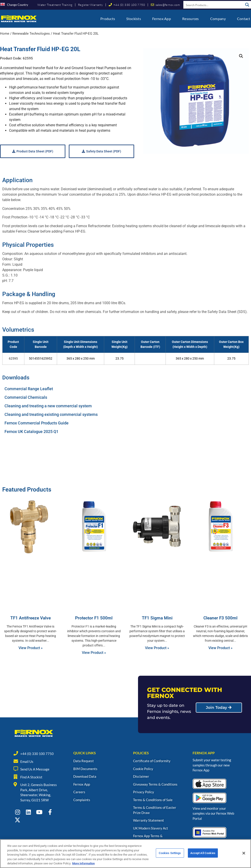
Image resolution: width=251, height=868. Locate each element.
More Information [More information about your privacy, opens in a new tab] (83, 865)
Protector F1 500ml (94, 618)
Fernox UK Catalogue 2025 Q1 (31, 432)
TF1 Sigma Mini (157, 618)
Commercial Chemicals (26, 397)
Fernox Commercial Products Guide (37, 423)
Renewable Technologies (31, 34)
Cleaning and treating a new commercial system (48, 406)
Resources (191, 19)
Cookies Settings (170, 854)
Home (5, 34)
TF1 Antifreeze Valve (31, 618)
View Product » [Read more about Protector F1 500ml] (94, 653)
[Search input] (214, 5)
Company (218, 19)
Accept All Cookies (203, 854)
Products (108, 19)
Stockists (134, 19)
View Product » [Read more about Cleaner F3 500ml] (220, 648)
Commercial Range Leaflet (29, 389)
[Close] (244, 854)
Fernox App (162, 19)
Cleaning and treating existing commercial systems (51, 414)
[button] (241, 56)
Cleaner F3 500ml (220, 618)
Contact (244, 19)
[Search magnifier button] (247, 5)
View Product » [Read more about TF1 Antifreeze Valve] (31, 648)
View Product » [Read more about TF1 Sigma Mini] (157, 648)
